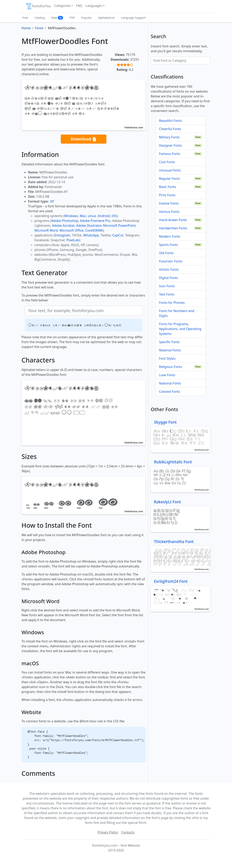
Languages (94, 6)
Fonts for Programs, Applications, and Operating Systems (180, 329)
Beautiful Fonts (170, 121)
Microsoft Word (46, 230)
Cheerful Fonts (170, 129)
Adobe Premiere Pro (95, 221)
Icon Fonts (167, 286)
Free (25, 18)
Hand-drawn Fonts (173, 220)
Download (84, 139)
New (57, 18)
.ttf (52, 201)
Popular (87, 18)
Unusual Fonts (170, 170)
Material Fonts (170, 350)
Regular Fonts (169, 179)
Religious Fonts (170, 367)
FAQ (79, 6)
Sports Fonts (168, 245)
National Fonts (170, 383)
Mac (83, 216)
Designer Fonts (170, 145)
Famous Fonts (170, 154)
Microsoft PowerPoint (119, 226)
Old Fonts (166, 253)
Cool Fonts (167, 162)
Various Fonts (169, 212)
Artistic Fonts (169, 269)
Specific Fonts (169, 342)
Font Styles (167, 358)
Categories (62, 6)
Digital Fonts (168, 278)
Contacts (128, 832)
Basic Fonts (167, 187)
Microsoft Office (71, 230)
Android (104, 216)
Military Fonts (169, 137)
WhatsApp (91, 235)
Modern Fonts (170, 236)
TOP (72, 18)
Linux (92, 216)
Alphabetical (106, 18)
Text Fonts (167, 294)
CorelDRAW (94, 230)
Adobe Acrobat (63, 226)
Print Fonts (167, 195)
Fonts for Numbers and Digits (176, 313)
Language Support (133, 18)
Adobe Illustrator (89, 226)
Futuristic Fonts (171, 261)
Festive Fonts (169, 203)
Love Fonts (167, 375)
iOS (114, 216)
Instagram (62, 235)
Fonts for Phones (172, 303)
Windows (71, 216)
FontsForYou (38, 6)
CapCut (118, 235)
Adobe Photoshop (65, 221)
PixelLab (73, 240)
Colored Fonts (169, 392)
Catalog (40, 18)
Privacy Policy (108, 832)
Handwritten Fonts (173, 228)
